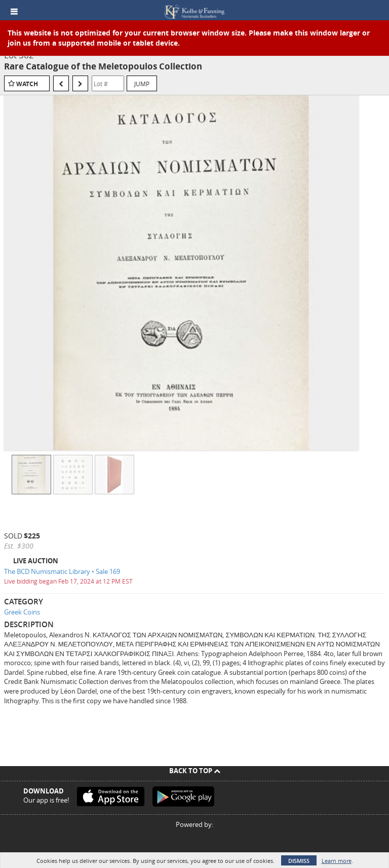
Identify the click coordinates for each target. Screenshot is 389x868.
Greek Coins (22, 612)
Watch (27, 84)
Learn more (337, 861)
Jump (142, 84)
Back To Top (195, 771)
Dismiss (299, 861)
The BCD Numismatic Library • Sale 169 (62, 571)
